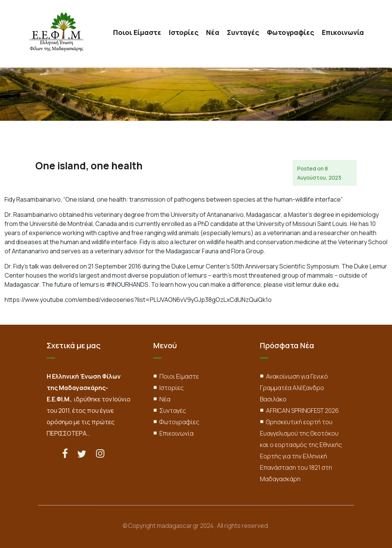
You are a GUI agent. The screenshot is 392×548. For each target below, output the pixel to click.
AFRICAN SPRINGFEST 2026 (302, 411)
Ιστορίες (184, 32)
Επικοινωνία (343, 32)
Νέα (213, 32)
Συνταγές (243, 32)
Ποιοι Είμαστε (137, 32)
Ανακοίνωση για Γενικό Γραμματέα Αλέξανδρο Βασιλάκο (294, 388)
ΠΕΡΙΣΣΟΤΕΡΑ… (68, 433)
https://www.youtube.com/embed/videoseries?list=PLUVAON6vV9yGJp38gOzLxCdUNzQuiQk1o (138, 300)
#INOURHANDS (127, 284)
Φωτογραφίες (290, 32)
